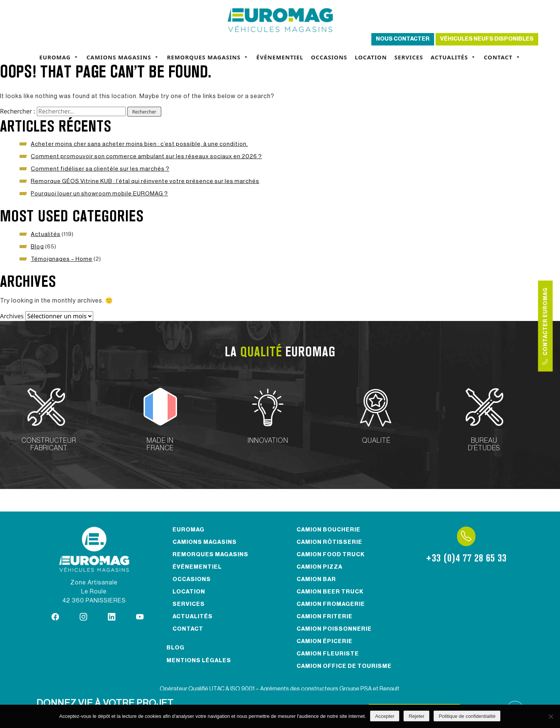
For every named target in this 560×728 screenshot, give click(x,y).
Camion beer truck (330, 592)
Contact (502, 57)
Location (371, 57)
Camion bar (316, 579)
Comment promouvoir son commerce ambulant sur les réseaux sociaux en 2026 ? (146, 157)
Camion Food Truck (331, 555)
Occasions (329, 57)
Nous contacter (403, 39)
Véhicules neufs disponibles (487, 39)
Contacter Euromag (545, 326)
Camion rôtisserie (329, 542)
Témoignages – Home (62, 259)
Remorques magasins (208, 57)
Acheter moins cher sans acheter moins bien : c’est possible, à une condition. (139, 144)
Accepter (385, 716)
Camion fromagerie (331, 604)
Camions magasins (123, 57)
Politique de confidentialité (467, 716)
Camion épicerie (325, 641)
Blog (37, 247)
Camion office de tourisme (344, 666)
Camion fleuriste (328, 654)
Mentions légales (199, 661)
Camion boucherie (328, 530)
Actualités (453, 57)
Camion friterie (325, 617)
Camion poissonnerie (334, 629)
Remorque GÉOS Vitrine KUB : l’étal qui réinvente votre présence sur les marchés (145, 181)
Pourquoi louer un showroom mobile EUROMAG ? (99, 194)
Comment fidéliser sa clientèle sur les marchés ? (100, 169)
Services (409, 57)
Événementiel (280, 57)
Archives (12, 316)
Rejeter (416, 716)
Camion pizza (319, 567)
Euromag (59, 57)
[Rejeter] (551, 716)
